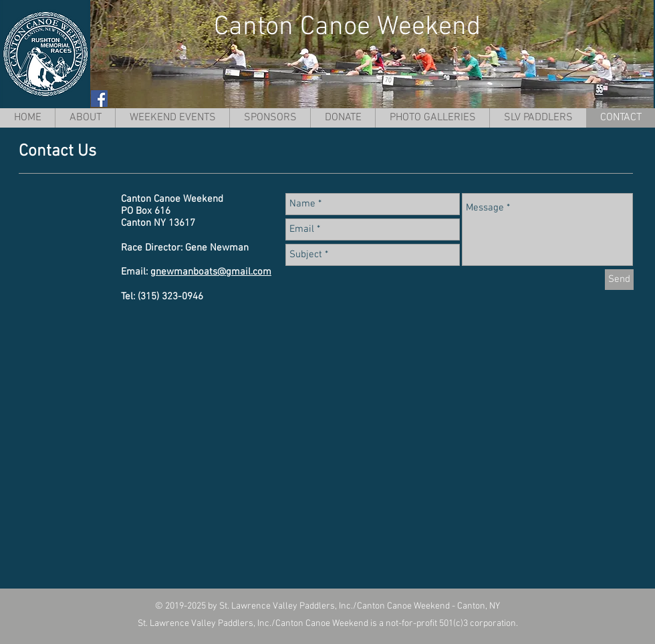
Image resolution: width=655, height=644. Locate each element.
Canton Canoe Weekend (347, 27)
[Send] (619, 280)
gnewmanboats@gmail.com (211, 272)
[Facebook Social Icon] (99, 99)
